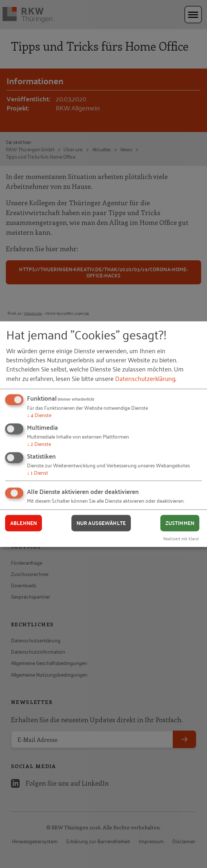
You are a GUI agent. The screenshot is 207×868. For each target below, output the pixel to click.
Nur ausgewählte (101, 523)
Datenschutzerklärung (145, 378)
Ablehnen (24, 523)
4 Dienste (39, 415)
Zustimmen (180, 523)
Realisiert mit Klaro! (181, 538)
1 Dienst (38, 472)
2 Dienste (39, 443)
